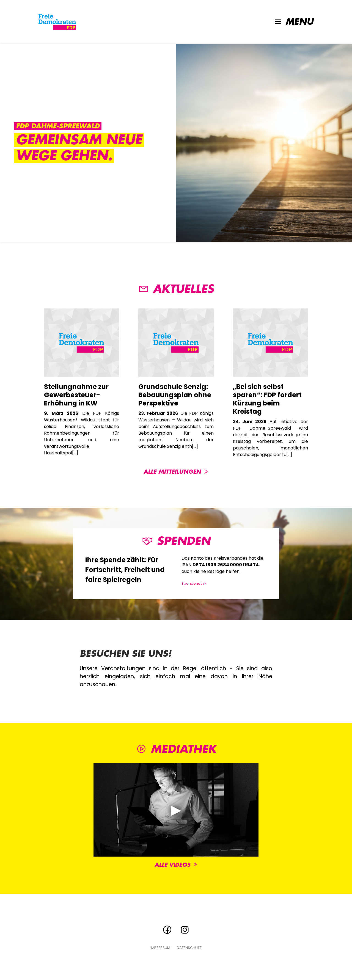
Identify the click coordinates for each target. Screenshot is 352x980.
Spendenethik (194, 583)
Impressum (160, 948)
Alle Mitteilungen (176, 472)
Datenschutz (189, 948)
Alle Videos (176, 865)
